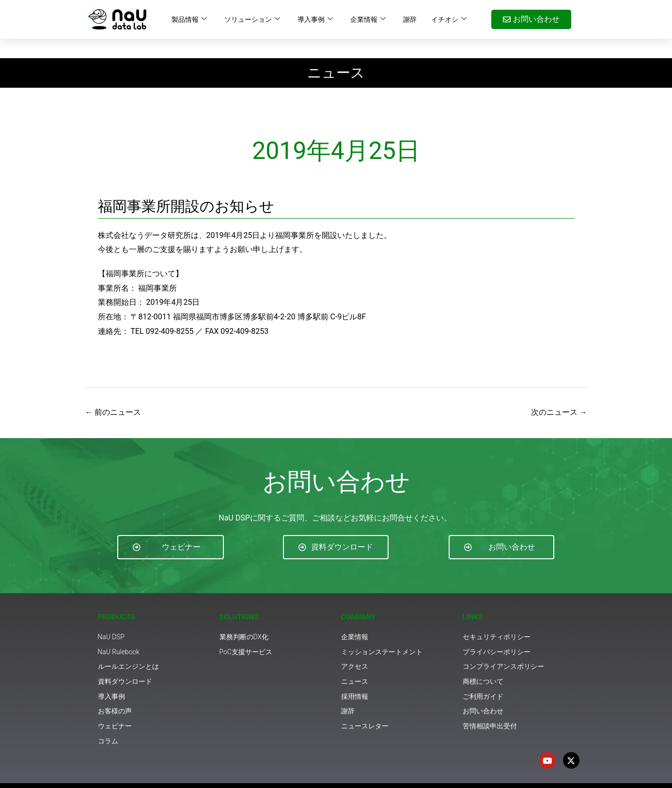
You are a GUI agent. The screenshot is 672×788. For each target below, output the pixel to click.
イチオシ (449, 19)
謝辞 (410, 19)
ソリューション (252, 19)
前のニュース (113, 393)
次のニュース (559, 393)
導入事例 (315, 19)
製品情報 (189, 19)
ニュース (336, 53)
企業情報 (368, 19)
